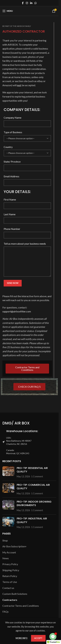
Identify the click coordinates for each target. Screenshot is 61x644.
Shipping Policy (11, 570)
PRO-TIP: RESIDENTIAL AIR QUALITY (32, 470)
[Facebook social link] (23, 3)
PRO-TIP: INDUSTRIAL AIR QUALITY (32, 520)
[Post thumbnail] (8, 472)
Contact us (8, 588)
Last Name (10, 214)
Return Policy (10, 576)
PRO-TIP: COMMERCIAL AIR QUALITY (33, 487)
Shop (5, 540)
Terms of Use (10, 582)
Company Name (13, 118)
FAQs (5, 612)
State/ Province (12, 162)
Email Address (11, 176)
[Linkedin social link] (31, 3)
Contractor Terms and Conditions (21, 606)
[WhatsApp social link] (36, 3)
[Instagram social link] (27, 3)
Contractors (10, 600)
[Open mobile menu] (8, 11)
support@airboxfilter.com (17, 311)
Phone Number (12, 229)
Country (8, 147)
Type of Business (13, 132)
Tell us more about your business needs (25, 244)
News (6, 558)
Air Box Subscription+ (14, 546)
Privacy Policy (10, 564)
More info (22, 638)
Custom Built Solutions (15, 594)
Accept (38, 638)
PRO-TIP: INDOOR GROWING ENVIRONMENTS (34, 503)
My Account (9, 552)
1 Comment (37, 476)
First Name (10, 199)
